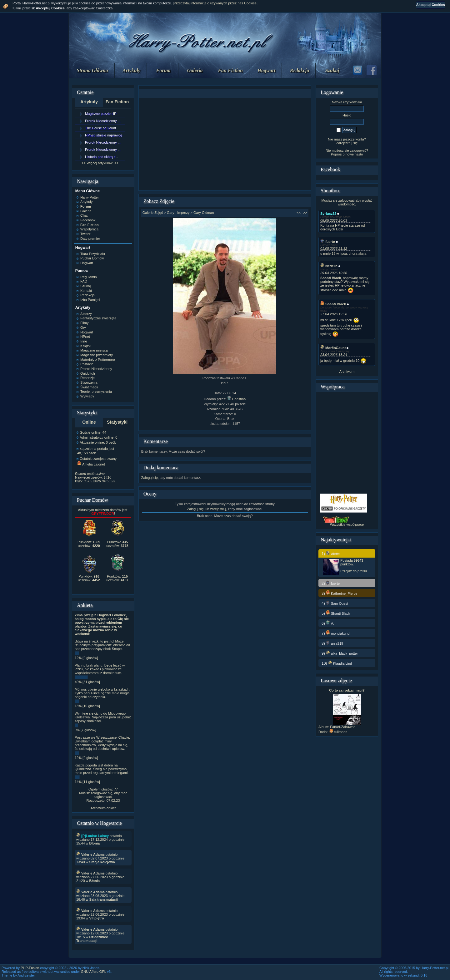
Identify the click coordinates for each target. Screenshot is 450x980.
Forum (163, 70)
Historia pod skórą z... (102, 157)
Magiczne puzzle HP (101, 114)
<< (299, 213)
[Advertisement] (225, 144)
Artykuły (131, 70)
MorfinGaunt (333, 348)
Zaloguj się (150, 478)
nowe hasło (354, 154)
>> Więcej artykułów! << (100, 163)
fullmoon (338, 732)
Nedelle (329, 266)
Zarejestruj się (347, 143)
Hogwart (267, 70)
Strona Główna (92, 70)
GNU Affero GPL (94, 972)
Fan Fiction (230, 70)
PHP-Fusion (30, 968)
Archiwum (347, 372)
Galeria (195, 70)
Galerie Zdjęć (153, 213)
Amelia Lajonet (91, 464)
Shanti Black (333, 304)
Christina (236, 399)
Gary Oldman (204, 213)
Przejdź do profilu (354, 571)
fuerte (328, 242)
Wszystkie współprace (347, 524)
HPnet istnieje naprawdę (104, 135)
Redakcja (300, 70)
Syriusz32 (328, 214)
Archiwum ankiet (103, 808)
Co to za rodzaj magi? (347, 690)
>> (305, 213)
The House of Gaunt (100, 128)
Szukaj (332, 70)
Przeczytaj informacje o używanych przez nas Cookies (215, 3)
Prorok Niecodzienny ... (103, 121)
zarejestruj (218, 509)
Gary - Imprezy (178, 213)
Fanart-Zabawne (343, 727)
